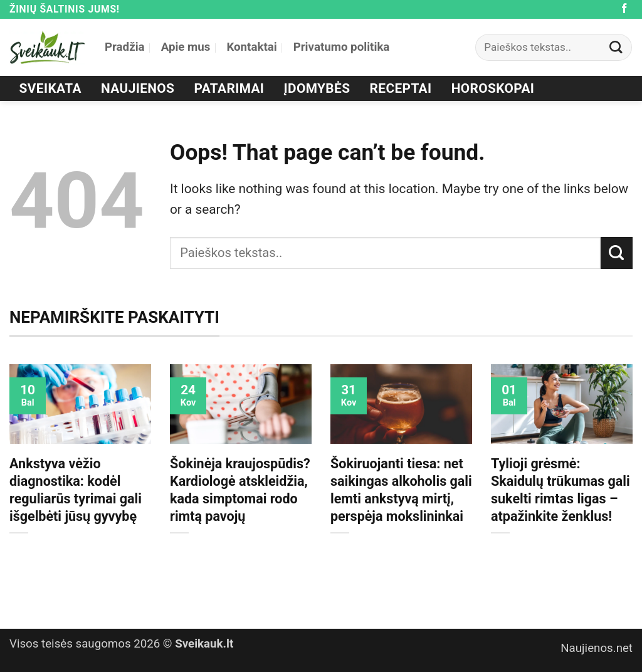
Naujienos (138, 88)
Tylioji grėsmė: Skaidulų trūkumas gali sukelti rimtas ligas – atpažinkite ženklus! (560, 490)
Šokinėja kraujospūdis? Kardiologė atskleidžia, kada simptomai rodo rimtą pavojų (240, 490)
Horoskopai (493, 88)
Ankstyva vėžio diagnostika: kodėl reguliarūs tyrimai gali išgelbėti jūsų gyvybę (76, 490)
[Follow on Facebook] (624, 9)
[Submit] (616, 47)
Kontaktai (251, 47)
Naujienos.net (597, 648)
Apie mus (186, 47)
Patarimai (229, 88)
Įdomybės (317, 88)
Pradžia (125, 47)
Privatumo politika (342, 47)
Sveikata (50, 88)
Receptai (401, 88)
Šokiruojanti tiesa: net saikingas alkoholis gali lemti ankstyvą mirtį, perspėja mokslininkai (401, 490)
